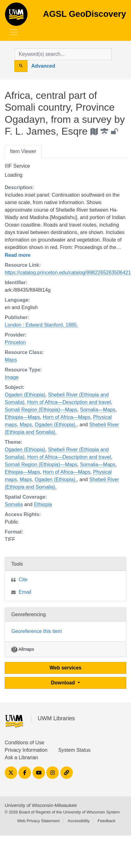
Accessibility (79, 821)
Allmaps (23, 649)
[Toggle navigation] (14, 32)
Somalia (14, 504)
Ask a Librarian (21, 758)
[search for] (63, 54)
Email (25, 592)
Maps (11, 360)
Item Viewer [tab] (23, 151)
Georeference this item (37, 631)
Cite (23, 580)
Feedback (106, 821)
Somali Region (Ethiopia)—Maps (41, 410)
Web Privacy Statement (38, 821)
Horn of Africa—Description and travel (69, 402)
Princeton (15, 342)
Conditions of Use (24, 743)
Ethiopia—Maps (22, 417)
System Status (74, 750)
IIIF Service (17, 166)
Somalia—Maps (98, 410)
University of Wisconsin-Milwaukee (41, 805)
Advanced (43, 66)
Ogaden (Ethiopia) (25, 395)
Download (64, 683)
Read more (18, 255)
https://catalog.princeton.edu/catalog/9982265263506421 (68, 273)
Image (12, 377)
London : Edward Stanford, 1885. (41, 325)
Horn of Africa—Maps (67, 417)
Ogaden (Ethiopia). (56, 425)
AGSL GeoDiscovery (16, 16)
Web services (66, 668)
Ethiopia (43, 504)
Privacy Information (26, 750)
